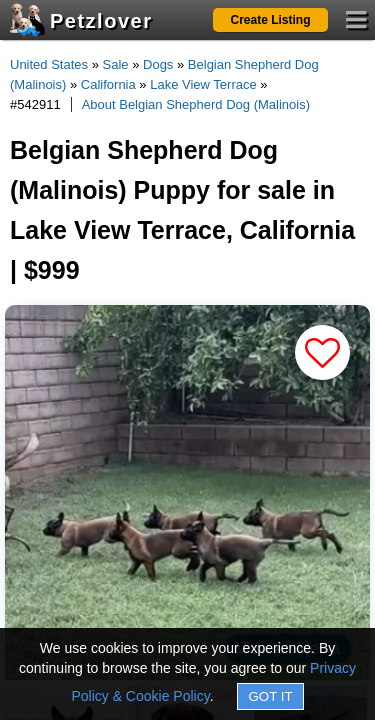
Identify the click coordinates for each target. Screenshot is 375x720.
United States (49, 64)
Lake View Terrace (203, 84)
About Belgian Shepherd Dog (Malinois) (196, 104)
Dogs (158, 64)
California (108, 84)
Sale (116, 64)
